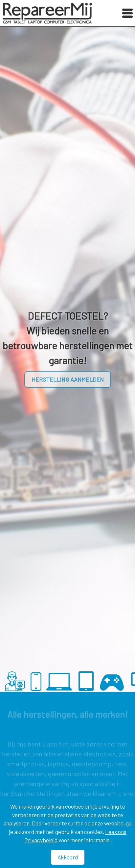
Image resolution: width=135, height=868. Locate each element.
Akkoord (68, 857)
